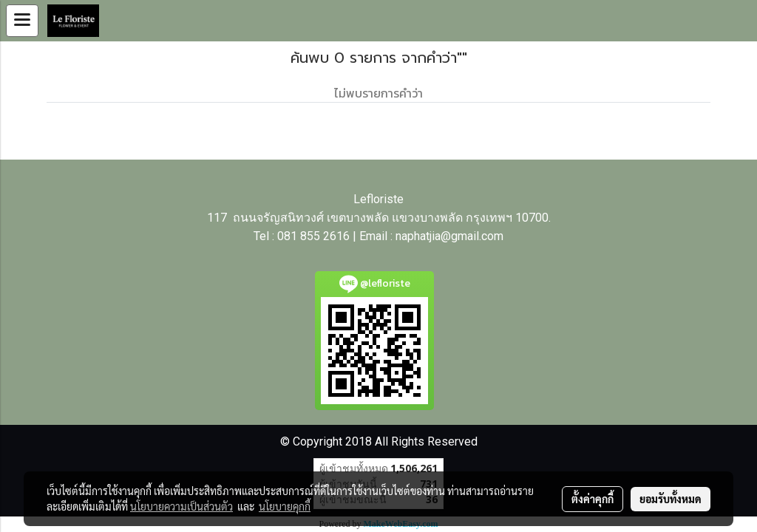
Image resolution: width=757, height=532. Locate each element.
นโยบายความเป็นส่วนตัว (181, 506)
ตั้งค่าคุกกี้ (593, 499)
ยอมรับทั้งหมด (671, 499)
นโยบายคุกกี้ (285, 506)
